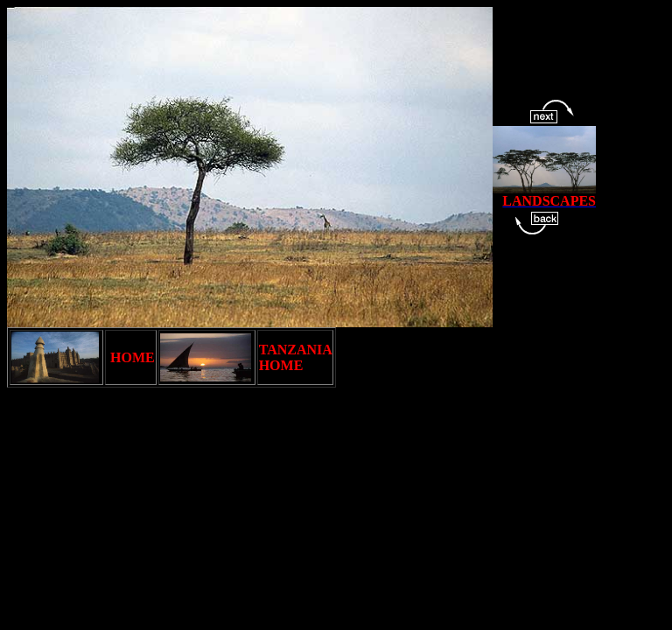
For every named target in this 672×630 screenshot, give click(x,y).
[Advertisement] (325, 440)
